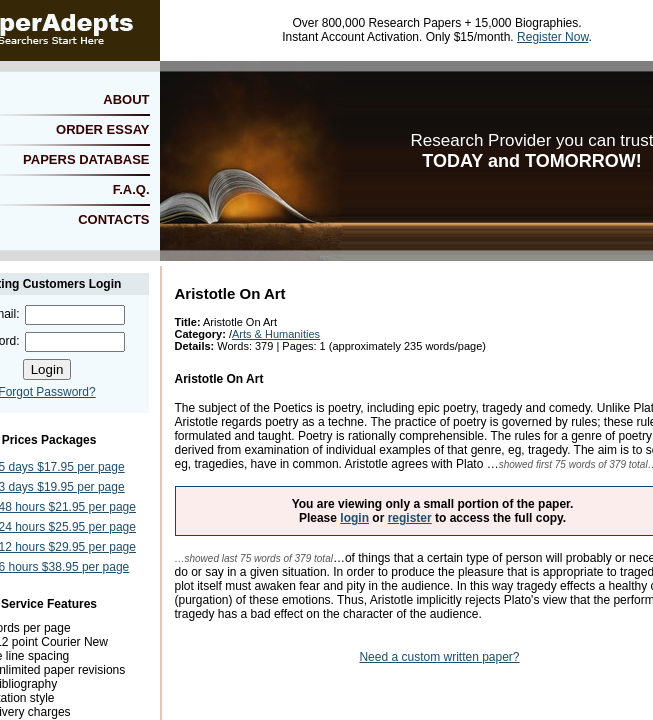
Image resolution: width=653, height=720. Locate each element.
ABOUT (126, 99)
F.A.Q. (131, 189)
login (354, 518)
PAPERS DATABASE (86, 159)
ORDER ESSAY (102, 129)
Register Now (552, 37)
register (410, 518)
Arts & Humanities (276, 334)
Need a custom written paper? (439, 657)
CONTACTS (113, 219)
